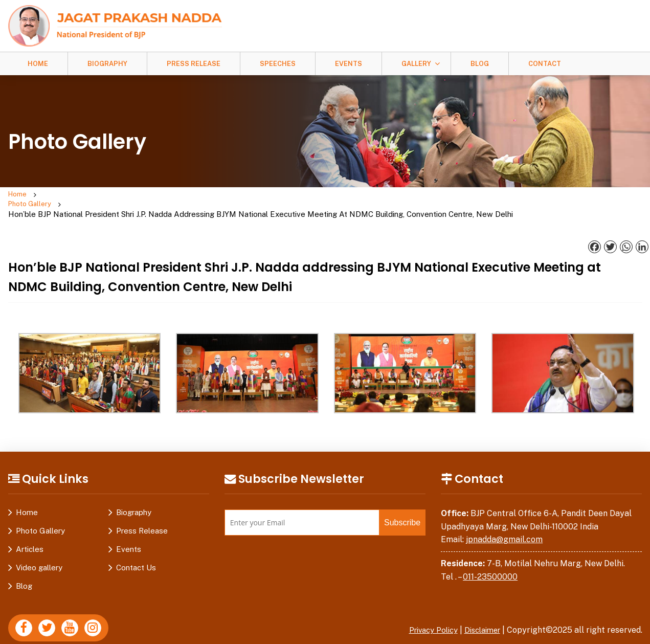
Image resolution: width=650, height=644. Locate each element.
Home (38, 64)
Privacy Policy (425, 612)
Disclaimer (480, 612)
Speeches (278, 64)
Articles (30, 531)
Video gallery (39, 549)
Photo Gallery (70, 195)
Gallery (416, 64)
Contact (545, 64)
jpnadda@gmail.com (504, 521)
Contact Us (136, 549)
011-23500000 (490, 558)
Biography (107, 64)
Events (349, 64)
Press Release (194, 64)
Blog (480, 64)
